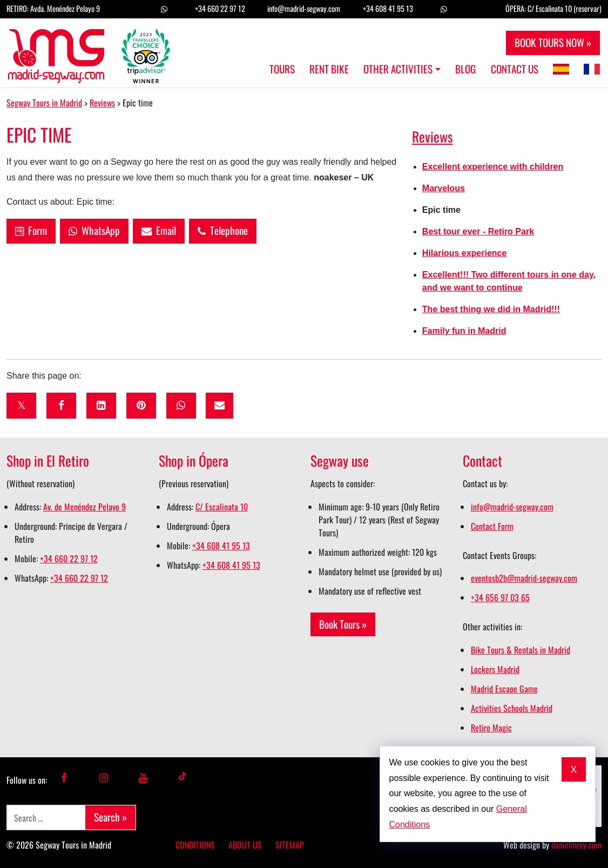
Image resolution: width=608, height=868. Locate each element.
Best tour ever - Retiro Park (478, 231)
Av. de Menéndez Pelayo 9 (85, 507)
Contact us (515, 69)
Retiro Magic (491, 728)
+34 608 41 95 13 (388, 8)
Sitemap (290, 845)
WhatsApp (94, 230)
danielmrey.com (576, 845)
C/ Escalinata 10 (222, 507)
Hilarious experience (465, 253)
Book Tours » (343, 624)
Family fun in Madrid (464, 331)
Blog (465, 69)
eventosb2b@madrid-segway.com (524, 578)
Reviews (433, 136)
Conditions (195, 845)
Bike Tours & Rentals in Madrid (521, 650)
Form (31, 230)
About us (245, 845)
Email (159, 230)
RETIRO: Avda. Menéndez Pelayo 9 (53, 8)
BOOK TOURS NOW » (553, 42)
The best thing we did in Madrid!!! (491, 309)
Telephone (223, 230)
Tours (282, 69)
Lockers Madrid (495, 669)
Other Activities (398, 69)
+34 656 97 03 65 (500, 597)
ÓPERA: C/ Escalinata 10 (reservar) (553, 8)
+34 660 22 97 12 (220, 8)
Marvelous (444, 188)
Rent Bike (329, 69)
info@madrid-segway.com (304, 8)
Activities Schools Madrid (512, 708)
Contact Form (492, 526)
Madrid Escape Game (504, 689)
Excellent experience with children (493, 167)
